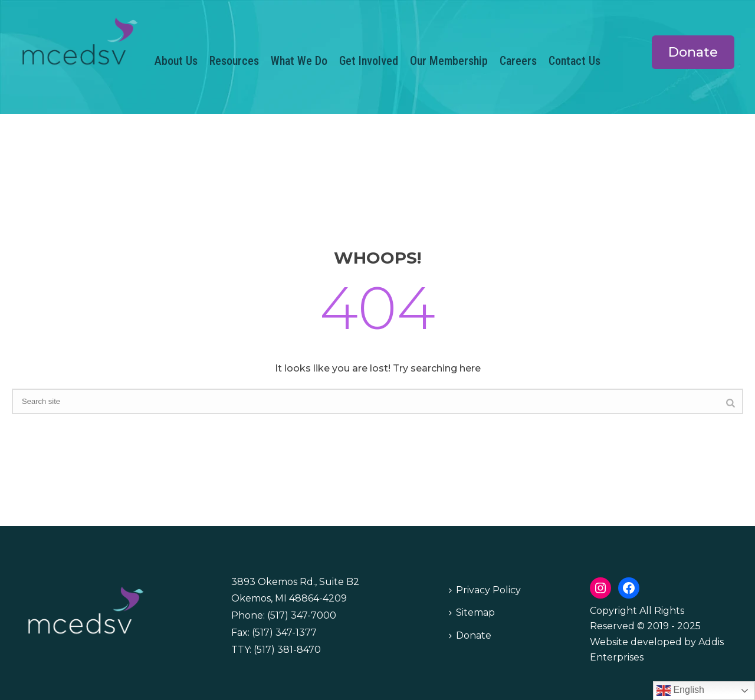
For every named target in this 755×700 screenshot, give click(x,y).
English (680, 691)
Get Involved (369, 61)
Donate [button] (693, 52)
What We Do (299, 61)
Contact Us (575, 61)
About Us (176, 61)
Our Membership (449, 61)
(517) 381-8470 (287, 650)
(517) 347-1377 (284, 632)
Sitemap (472, 612)
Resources (234, 61)
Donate (470, 635)
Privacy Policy (485, 590)
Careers (518, 61)
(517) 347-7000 (302, 615)
